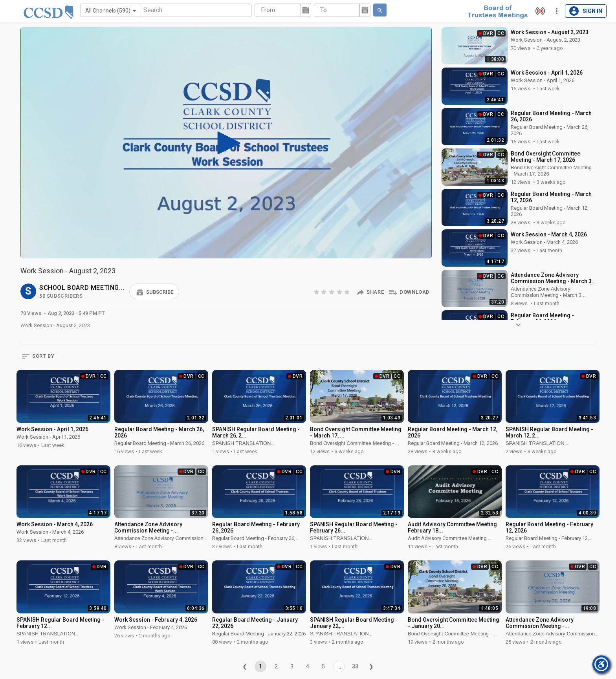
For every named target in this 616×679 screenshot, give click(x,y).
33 (355, 666)
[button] (154, 291)
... (339, 667)
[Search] (196, 10)
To (324, 10)
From (268, 10)
